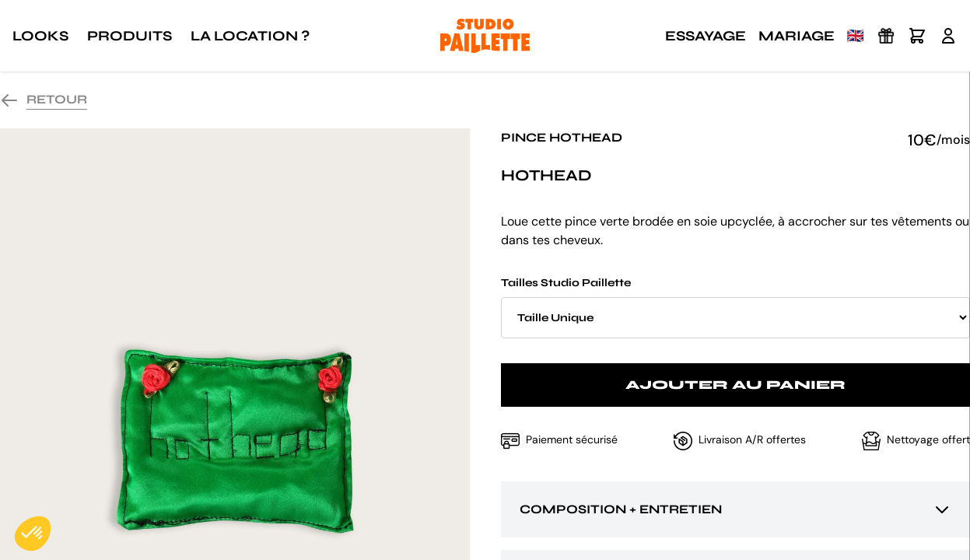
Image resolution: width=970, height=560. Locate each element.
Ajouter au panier (735, 385)
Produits (130, 36)
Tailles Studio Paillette (736, 307)
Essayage (706, 36)
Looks (40, 36)
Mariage (797, 36)
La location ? (250, 36)
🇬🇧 (856, 36)
